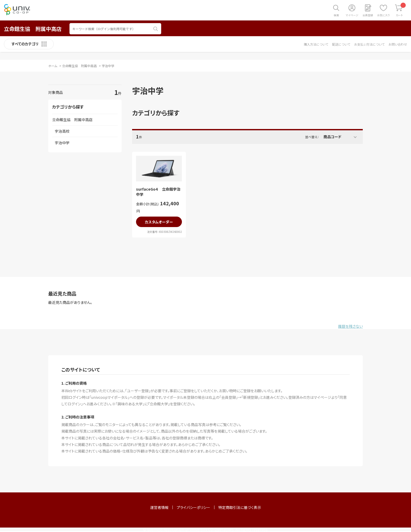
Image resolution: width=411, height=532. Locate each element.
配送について (341, 44)
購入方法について (316, 44)
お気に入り (383, 15)
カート (401, 10)
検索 (336, 15)
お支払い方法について (369, 44)
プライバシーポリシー (193, 507)
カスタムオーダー (159, 222)
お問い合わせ (398, 44)
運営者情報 (159, 507)
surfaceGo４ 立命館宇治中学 (158, 192)
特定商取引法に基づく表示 (240, 507)
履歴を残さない (350, 326)
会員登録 (368, 15)
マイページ (352, 15)
